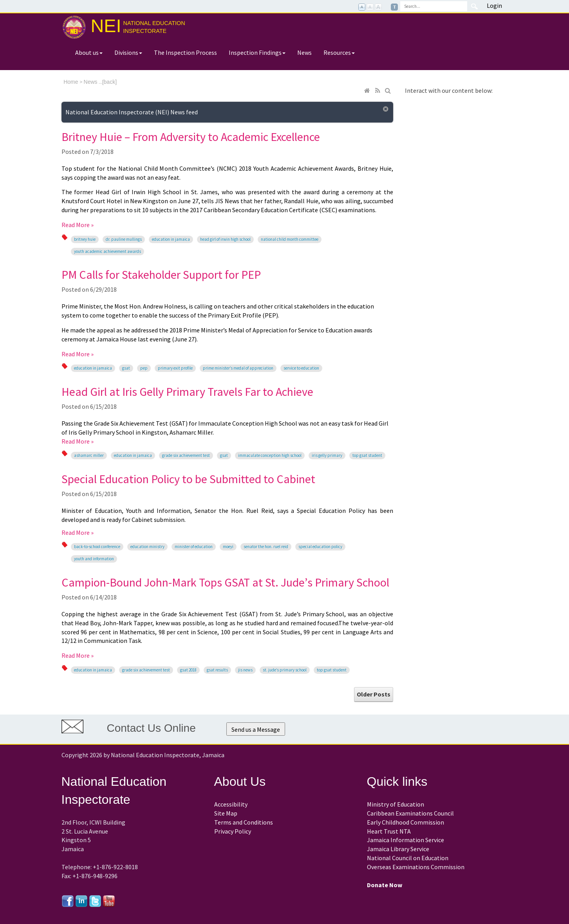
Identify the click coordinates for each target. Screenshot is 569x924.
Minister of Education (194, 547)
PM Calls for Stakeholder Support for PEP (161, 274)
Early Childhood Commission (406, 822)
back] (110, 82)
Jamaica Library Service (398, 849)
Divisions (128, 52)
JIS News (245, 670)
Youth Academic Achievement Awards (107, 251)
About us (89, 52)
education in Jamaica (171, 239)
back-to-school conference (97, 547)
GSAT (126, 368)
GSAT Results (217, 670)
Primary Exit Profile (175, 368)
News (304, 52)
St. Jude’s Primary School (285, 670)
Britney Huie (85, 239)
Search (475, 6)
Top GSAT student (367, 455)
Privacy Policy (233, 831)
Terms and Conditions (244, 822)
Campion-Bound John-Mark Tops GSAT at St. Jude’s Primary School (225, 582)
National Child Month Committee (290, 239)
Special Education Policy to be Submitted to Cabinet (188, 479)
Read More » (78, 225)
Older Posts (374, 694)
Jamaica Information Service (406, 840)
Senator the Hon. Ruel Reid (266, 547)
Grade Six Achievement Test (186, 455)
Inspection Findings (257, 52)
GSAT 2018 (188, 670)
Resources (339, 52)
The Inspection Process (185, 52)
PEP (144, 368)
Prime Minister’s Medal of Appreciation (238, 368)
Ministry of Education (396, 804)
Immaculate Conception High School (270, 455)
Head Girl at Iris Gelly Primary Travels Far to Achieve (187, 392)
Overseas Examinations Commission (416, 867)
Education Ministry (147, 547)
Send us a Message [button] (256, 729)
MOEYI (228, 547)
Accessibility (231, 804)
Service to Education (301, 368)
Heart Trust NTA (389, 831)
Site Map (226, 813)
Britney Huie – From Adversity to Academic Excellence (191, 137)
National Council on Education (408, 858)
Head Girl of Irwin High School (225, 239)
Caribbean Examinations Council (410, 813)
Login (494, 5)
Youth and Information (94, 559)
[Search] (434, 6)
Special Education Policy (320, 547)
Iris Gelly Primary (327, 455)
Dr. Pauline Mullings (124, 239)
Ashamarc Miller (89, 455)
